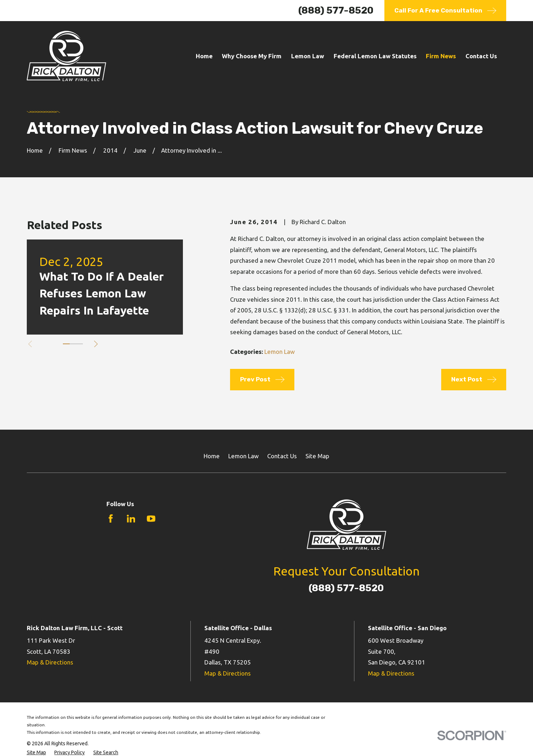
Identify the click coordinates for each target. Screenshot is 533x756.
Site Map (317, 456)
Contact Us (282, 456)
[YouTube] (151, 519)
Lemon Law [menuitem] (308, 56)
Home (212, 456)
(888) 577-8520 (336, 10)
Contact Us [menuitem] (481, 56)
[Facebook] (111, 519)
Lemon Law (280, 352)
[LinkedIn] (131, 519)
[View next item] (96, 344)
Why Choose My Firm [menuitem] (252, 56)
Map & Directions (50, 662)
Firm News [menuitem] (441, 56)
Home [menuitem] (204, 56)
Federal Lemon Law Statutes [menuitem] (375, 56)
